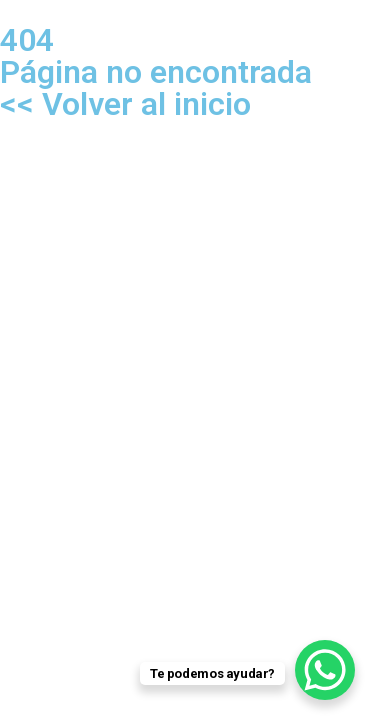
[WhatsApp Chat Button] (325, 670)
